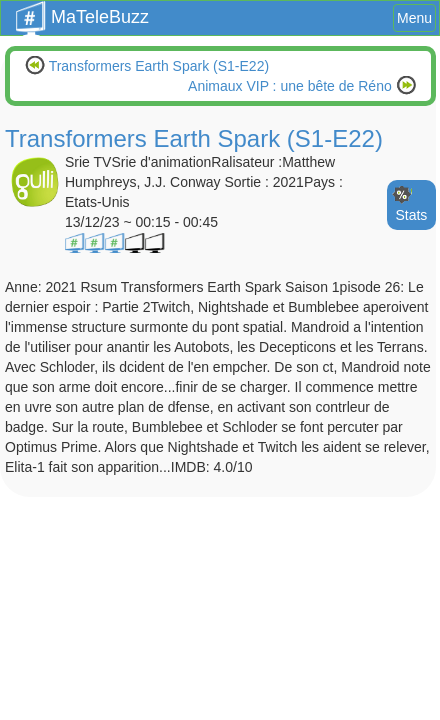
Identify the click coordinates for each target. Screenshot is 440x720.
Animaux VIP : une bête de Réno (292, 86)
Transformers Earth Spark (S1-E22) (157, 66)
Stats (411, 215)
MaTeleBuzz (82, 11)
